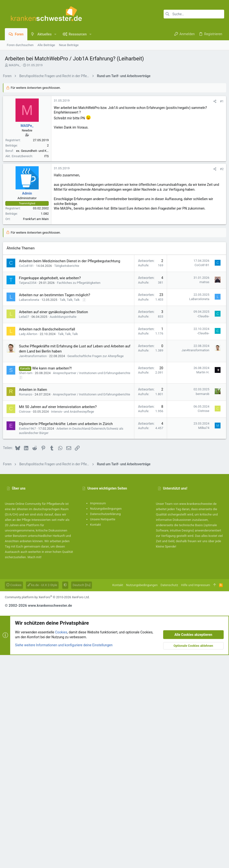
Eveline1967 (29, 642)
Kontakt (95, 738)
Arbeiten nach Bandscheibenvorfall (49, 538)
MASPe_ (15, 65)
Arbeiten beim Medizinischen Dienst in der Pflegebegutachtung (71, 470)
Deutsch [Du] (81, 798)
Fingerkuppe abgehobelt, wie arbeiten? (52, 487)
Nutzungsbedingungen (106, 722)
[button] (55, 34)
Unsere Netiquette (103, 732)
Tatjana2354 (30, 491)
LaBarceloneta (31, 508)
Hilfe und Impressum (196, 798)
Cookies (14, 798)
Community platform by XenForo (47, 810)
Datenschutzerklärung (105, 727)
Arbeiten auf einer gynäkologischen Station (55, 521)
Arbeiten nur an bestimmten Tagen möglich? (56, 504)
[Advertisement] (114, 115)
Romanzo (27, 603)
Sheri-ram (28, 582)
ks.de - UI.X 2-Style (42, 798)
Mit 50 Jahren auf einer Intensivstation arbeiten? (60, 620)
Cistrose (27, 625)
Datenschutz (169, 798)
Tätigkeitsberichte (69, 474)
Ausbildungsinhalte (65, 525)
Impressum (98, 716)
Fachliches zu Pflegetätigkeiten (81, 491)
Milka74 (202, 641)
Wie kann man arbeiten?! (54, 577)
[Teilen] (213, 169)
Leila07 (26, 525)
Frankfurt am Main (38, 357)
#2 (220, 307)
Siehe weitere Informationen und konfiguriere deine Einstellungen (64, 858)
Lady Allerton (30, 543)
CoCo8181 (28, 474)
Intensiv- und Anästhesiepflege (74, 625)
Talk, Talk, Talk (72, 508)
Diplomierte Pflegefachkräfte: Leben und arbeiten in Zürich (68, 637)
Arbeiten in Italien (35, 598)
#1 (220, 169)
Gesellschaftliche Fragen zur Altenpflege (97, 565)
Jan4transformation (35, 565)
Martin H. (201, 581)
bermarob (201, 602)
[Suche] (194, 14)
